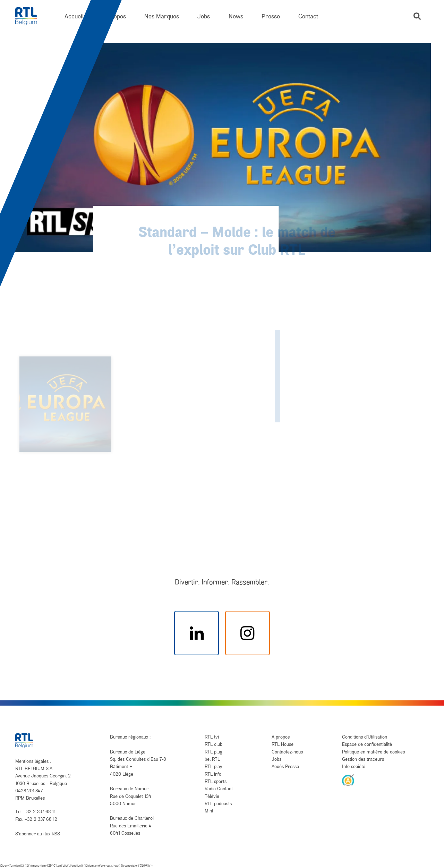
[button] (417, 16)
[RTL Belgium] (31, 16)
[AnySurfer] (348, 780)
